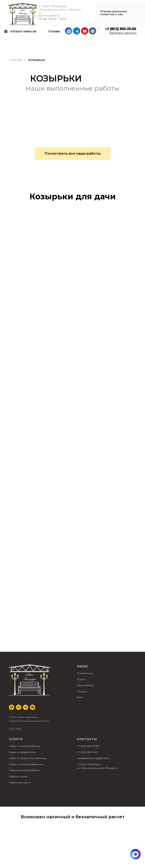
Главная (16, 60)
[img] (135, 854)
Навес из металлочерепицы (26, 764)
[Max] (12, 707)
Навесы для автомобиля (24, 770)
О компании (85, 673)
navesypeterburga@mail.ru (94, 758)
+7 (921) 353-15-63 (87, 752)
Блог (80, 697)
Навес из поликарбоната (24, 746)
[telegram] (26, 707)
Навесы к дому (18, 776)
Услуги (81, 679)
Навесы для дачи (20, 782)
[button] (123, 33)
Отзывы (82, 691)
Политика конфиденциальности (29, 721)
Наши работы (85, 685)
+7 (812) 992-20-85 (88, 746)
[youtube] (33, 707)
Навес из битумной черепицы (28, 758)
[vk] (19, 707)
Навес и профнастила (22, 752)
